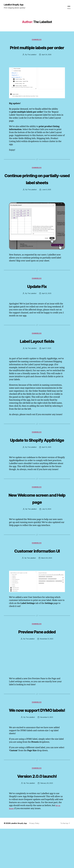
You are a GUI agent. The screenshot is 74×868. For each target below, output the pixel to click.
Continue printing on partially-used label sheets (37, 190)
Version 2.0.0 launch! (37, 815)
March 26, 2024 (47, 589)
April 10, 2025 (47, 470)
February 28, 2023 (47, 823)
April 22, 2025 (47, 309)
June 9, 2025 (47, 205)
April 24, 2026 (47, 62)
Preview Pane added (37, 663)
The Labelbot (32, 62)
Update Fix (37, 301)
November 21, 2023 (47, 670)
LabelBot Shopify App (15, 5)
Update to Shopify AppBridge (37, 459)
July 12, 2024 (47, 533)
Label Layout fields (37, 357)
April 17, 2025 (47, 364)
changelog (37, 40)
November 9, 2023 (47, 756)
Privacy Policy (36, 863)
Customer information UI (37, 578)
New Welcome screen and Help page (37, 522)
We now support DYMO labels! (37, 745)
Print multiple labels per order (37, 51)
